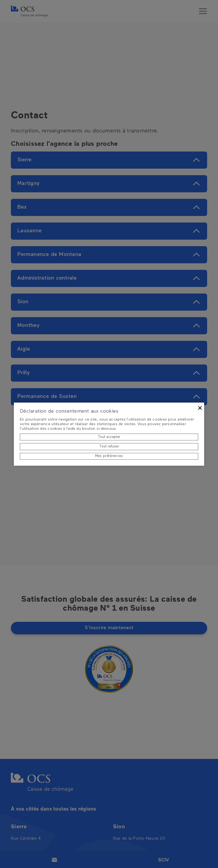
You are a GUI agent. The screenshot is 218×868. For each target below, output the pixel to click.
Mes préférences (109, 456)
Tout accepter (109, 437)
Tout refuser (109, 447)
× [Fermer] (200, 408)
